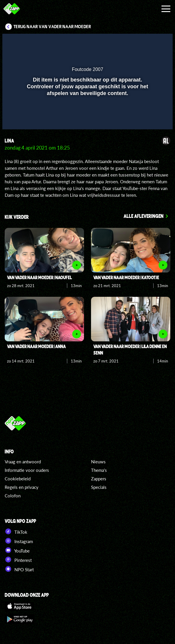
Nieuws (98, 462)
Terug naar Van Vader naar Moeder (52, 27)
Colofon (13, 496)
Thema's (99, 470)
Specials (99, 487)
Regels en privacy (22, 487)
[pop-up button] (141, 42)
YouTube (17, 550)
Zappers (99, 479)
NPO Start (19, 569)
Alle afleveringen (144, 216)
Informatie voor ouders (27, 470)
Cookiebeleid (18, 479)
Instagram (19, 541)
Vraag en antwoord (23, 462)
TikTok (16, 531)
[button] (153, 42)
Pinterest (18, 560)
